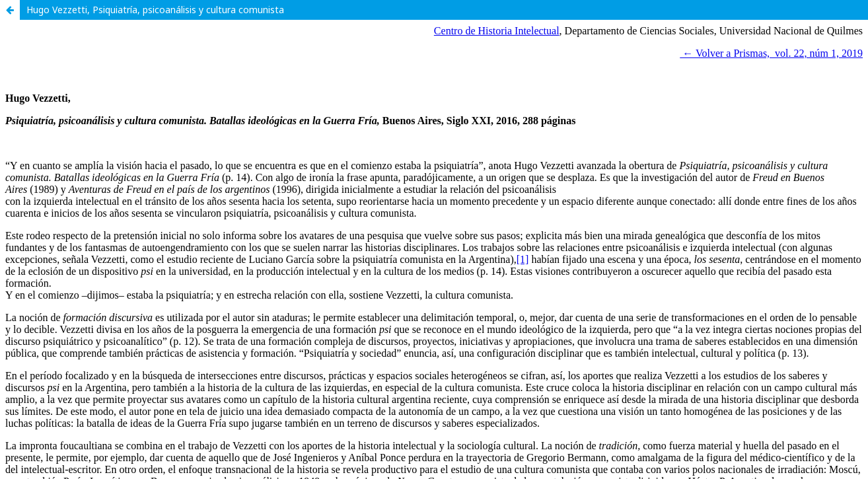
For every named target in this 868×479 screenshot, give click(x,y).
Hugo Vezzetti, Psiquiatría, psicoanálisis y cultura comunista (155, 10)
